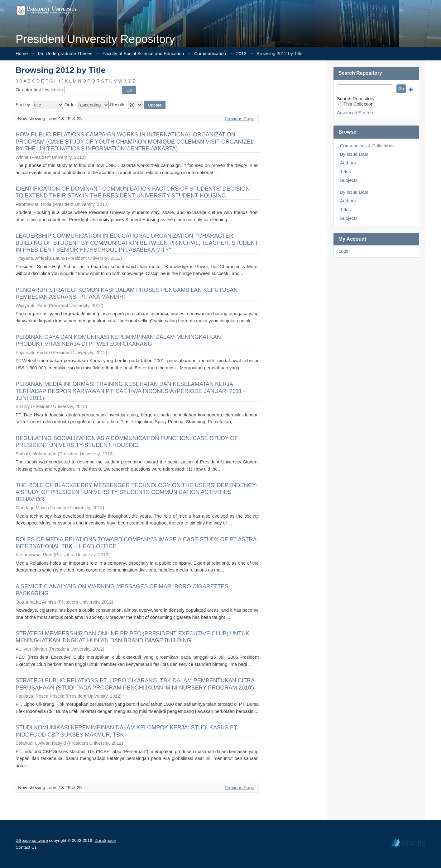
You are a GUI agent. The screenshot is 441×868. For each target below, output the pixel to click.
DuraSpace (105, 840)
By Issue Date (354, 154)
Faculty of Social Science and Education (143, 54)
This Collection (356, 104)
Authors (348, 163)
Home (22, 54)
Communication (210, 54)
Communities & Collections (367, 146)
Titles (345, 172)
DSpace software (32, 840)
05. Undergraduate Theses (65, 54)
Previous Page (240, 119)
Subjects (349, 180)
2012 (241, 54)
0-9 (19, 81)
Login (344, 251)
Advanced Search (355, 113)
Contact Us (26, 847)
